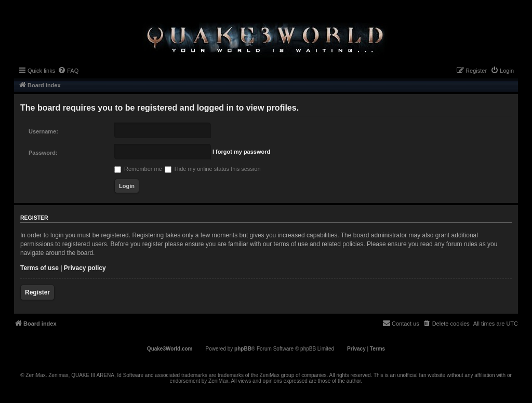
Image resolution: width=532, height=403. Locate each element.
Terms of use (39, 268)
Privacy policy (85, 268)
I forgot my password (241, 152)
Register (37, 292)
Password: (43, 153)
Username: (43, 131)
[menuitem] (68, 71)
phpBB (243, 349)
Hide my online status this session (213, 169)
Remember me (138, 169)
